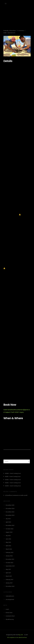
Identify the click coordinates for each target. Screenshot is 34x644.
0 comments (21, 31)
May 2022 (8, 542)
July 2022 (8, 536)
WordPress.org (10, 619)
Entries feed (9, 613)
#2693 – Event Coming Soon (13, 483)
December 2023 (10, 512)
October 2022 (10, 529)
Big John (21, 635)
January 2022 (9, 556)
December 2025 (10, 505)
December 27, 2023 (9, 19)
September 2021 (10, 566)
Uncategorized (10, 600)
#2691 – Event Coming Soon (13, 477)
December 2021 (10, 559)
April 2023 (8, 522)
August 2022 (9, 532)
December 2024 (10, 509)
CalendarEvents (11, 33)
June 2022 (8, 539)
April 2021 (8, 573)
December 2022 (10, 526)
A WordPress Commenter (12, 495)
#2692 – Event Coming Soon (13, 480)
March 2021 (9, 576)
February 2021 (9, 580)
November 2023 (10, 515)
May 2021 (8, 569)
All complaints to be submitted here (17, 638)
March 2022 (9, 549)
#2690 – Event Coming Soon (13, 473)
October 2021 (9, 563)
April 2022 (8, 546)
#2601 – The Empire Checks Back (16, 25)
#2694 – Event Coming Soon (13, 486)
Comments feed (10, 616)
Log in (7, 609)
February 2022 (10, 553)
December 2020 (10, 586)
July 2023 (8, 519)
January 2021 (9, 583)
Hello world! (24, 495)
